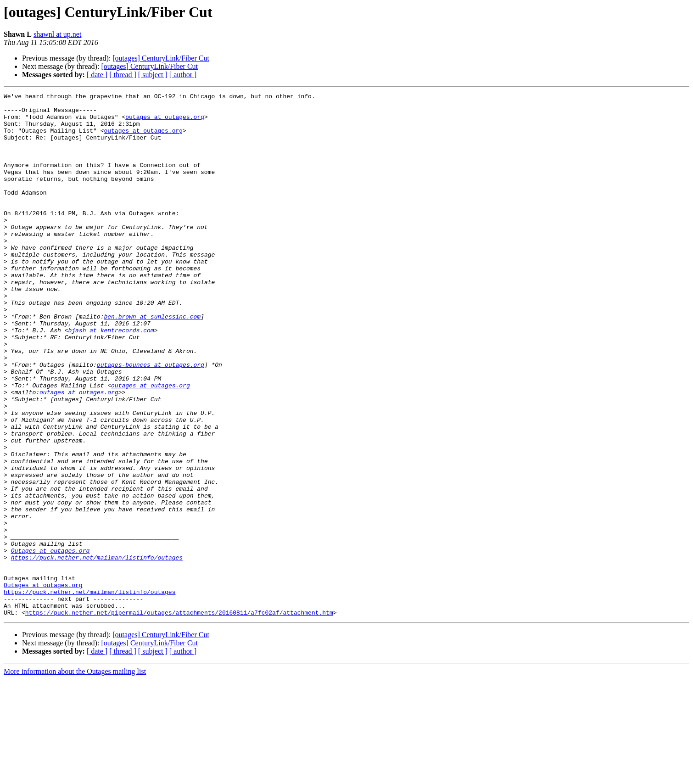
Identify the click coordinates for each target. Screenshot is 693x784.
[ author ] (183, 75)
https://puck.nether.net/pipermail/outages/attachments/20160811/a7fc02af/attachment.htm (179, 717)
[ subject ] (153, 75)
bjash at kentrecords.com (111, 378)
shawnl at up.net (57, 34)
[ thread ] (123, 75)
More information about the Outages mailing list (75, 776)
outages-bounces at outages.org (151, 420)
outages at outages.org (165, 122)
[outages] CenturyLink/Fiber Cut (161, 58)
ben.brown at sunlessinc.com (152, 362)
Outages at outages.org (50, 643)
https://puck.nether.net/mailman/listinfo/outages (97, 651)
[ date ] (97, 75)
